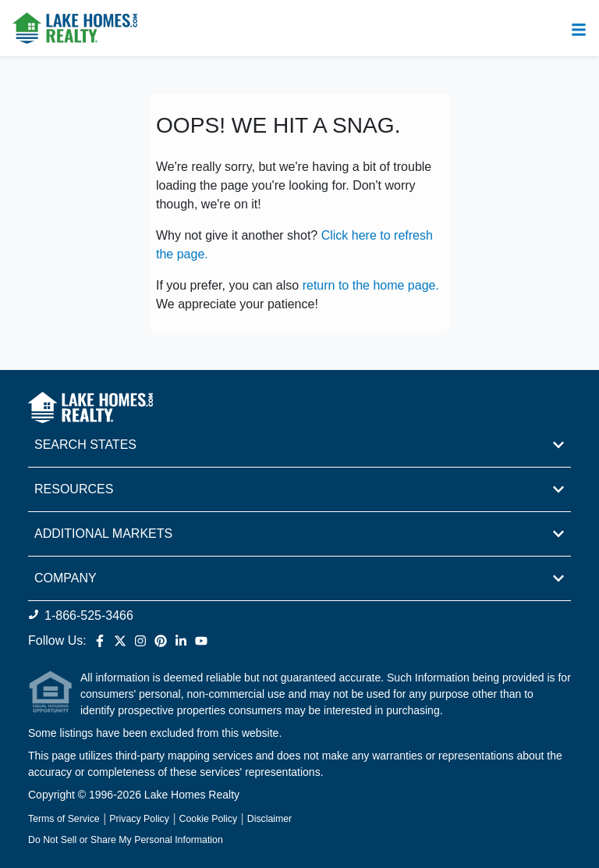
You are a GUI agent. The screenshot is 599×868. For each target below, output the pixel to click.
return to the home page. (371, 285)
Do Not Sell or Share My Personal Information (126, 840)
